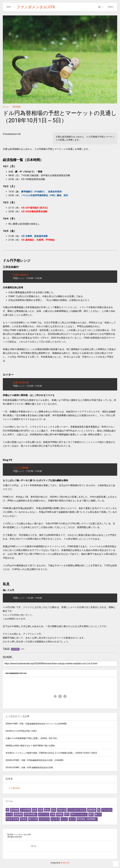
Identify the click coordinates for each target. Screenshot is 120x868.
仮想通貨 (18, 814)
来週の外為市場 (21, 383)
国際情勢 (92, 810)
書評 (91, 814)
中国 (53, 814)
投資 (35, 810)
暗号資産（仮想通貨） (87, 819)
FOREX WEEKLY (21, 275)
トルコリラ (44, 819)
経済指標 (17, 107)
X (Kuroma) (16, 788)
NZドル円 (33, 819)
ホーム (6, 107)
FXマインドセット (79, 814)
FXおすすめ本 (12, 819)
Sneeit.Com (65, 863)
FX (7, 810)
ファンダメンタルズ (77, 810)
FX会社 (24, 819)
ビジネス (55, 819)
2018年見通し (30, 814)
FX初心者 (62, 810)
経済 (54, 810)
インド (64, 819)
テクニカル (107, 810)
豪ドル (98, 814)
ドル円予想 (26, 810)
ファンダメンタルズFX (36, 7)
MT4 (67, 814)
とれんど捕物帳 (21, 468)
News (47, 810)
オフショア (44, 814)
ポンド (72, 819)
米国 (41, 810)
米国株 (60, 814)
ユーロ (9, 814)
